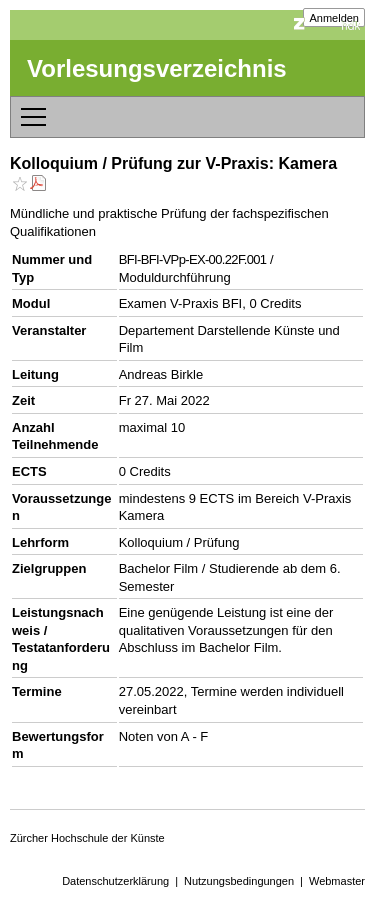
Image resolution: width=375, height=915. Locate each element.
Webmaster (337, 881)
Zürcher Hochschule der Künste (87, 838)
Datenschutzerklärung (115, 881)
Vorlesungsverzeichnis (157, 68)
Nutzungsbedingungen (239, 881)
